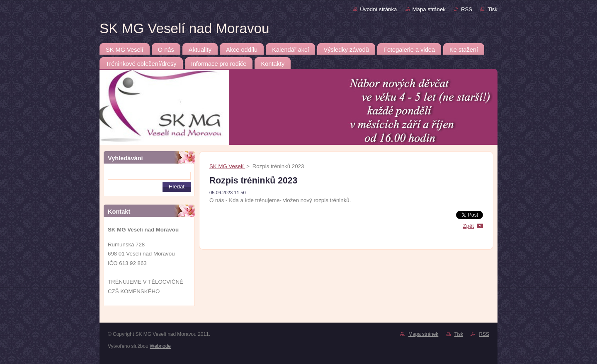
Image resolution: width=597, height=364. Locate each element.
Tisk (493, 9)
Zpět (468, 226)
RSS (467, 9)
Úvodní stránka (378, 9)
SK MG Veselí (227, 166)
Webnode (160, 346)
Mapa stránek (429, 9)
